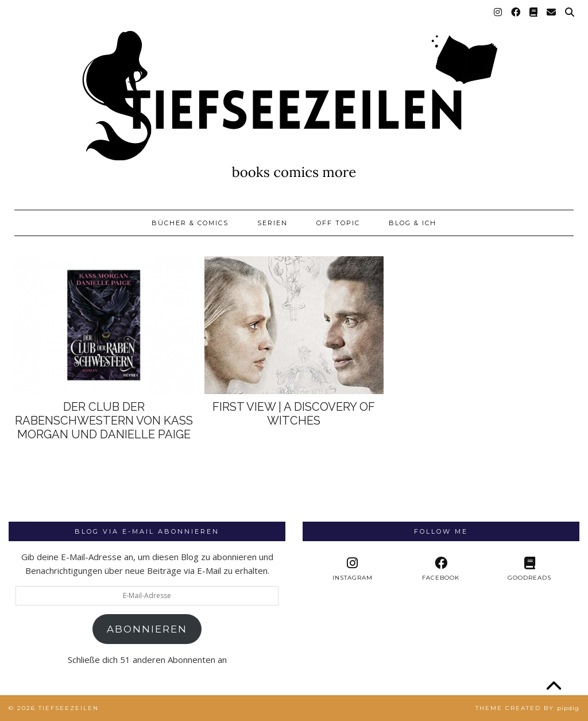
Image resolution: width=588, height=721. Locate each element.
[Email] (552, 13)
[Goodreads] (534, 13)
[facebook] (441, 569)
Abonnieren (147, 629)
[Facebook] (516, 13)
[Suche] (570, 13)
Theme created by (527, 708)
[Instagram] (498, 13)
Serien (272, 223)
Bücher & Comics (190, 223)
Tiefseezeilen (69, 708)
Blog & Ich (413, 223)
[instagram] (353, 569)
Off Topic (338, 223)
